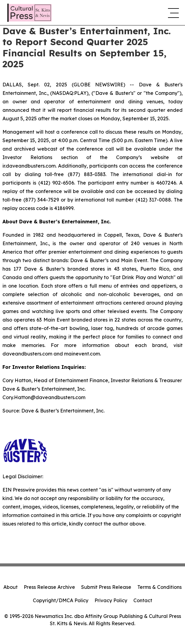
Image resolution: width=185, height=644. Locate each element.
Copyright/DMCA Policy (61, 600)
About (10, 587)
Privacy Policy (111, 600)
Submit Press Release (106, 587)
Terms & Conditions (159, 587)
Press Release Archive (49, 587)
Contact (143, 600)
